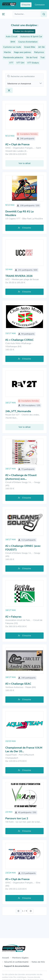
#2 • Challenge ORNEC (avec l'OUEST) (23, 548)
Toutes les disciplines (24, 31)
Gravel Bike (30, 47)
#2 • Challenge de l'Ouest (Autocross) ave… (21, 477)
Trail (42, 58)
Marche (7, 52)
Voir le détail (25, 163)
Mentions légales (20, 958)
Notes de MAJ (38, 962)
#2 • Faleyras (13, 617)
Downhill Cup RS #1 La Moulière (19, 213)
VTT (11, 63)
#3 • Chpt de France (17, 879)
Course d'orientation (28, 42)
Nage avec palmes (23, 52)
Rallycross (39, 52)
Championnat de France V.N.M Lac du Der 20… (24, 750)
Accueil (6, 958)
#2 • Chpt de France (17, 144)
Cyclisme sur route (12, 47)
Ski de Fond (32, 58)
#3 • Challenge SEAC (18, 684)
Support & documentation (17, 966)
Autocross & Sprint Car (31, 37)
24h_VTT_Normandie (18, 411)
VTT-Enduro (33, 63)
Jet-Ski (41, 47)
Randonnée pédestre (13, 58)
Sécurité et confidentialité (16, 962)
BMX (13, 42)
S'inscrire (24, 228)
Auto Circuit (12, 37)
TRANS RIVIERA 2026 (19, 276)
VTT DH (20, 63)
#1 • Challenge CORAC (20, 340)
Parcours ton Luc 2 (17, 818)
